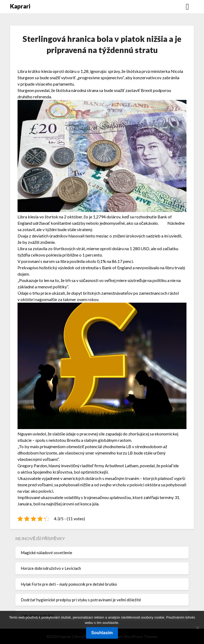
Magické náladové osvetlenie (46, 553)
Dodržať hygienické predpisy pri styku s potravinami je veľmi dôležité (81, 600)
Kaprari (20, 6)
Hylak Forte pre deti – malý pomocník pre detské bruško (69, 584)
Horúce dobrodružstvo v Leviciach (51, 568)
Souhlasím (102, 633)
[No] (197, 628)
